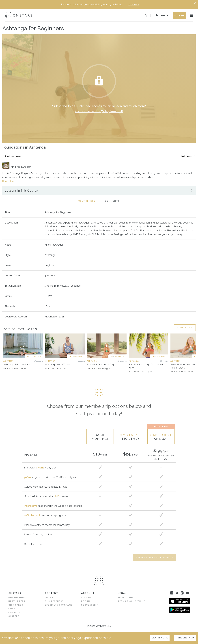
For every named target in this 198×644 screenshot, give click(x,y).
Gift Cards (16, 605)
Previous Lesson (13, 156)
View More (185, 328)
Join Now (134, 5)
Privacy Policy (128, 598)
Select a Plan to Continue (155, 557)
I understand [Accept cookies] (185, 638)
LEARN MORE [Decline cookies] (160, 638)
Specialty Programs (59, 605)
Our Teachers (54, 601)
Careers (14, 616)
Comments (112, 201)
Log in (86, 601)
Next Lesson (187, 156)
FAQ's (12, 609)
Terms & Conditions (131, 601)
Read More (8, 181)
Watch (49, 598)
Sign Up (180, 16)
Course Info (87, 201)
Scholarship (90, 605)
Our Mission (17, 598)
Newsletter (17, 601)
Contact (14, 613)
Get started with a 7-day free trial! (99, 111)
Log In (162, 16)
